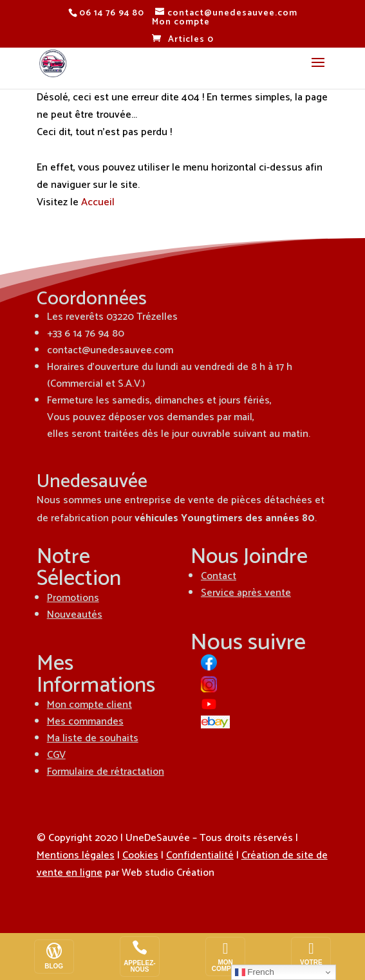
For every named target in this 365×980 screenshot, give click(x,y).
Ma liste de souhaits (93, 738)
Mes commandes (85, 722)
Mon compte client (89, 705)
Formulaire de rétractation (106, 772)
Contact (219, 576)
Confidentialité (200, 855)
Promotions (73, 598)
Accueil (98, 202)
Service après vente (246, 593)
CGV (56, 755)
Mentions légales (76, 855)
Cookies (140, 855)
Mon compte (181, 22)
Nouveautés (75, 615)
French (255, 972)
